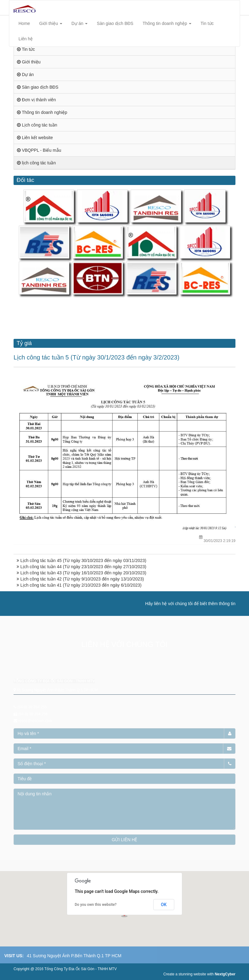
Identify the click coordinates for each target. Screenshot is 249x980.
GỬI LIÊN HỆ (125, 840)
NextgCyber (225, 974)
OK (164, 905)
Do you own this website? (96, 905)
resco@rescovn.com (35, 721)
